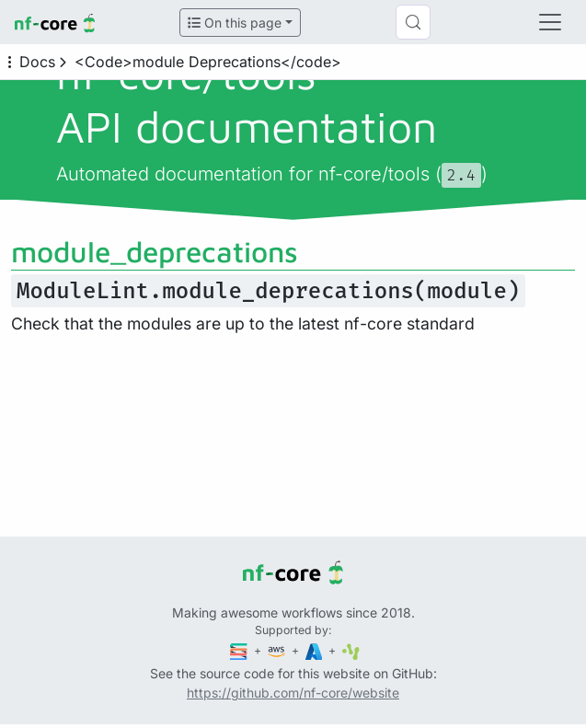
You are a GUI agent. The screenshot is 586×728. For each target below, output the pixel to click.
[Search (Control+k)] (413, 22)
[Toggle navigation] (550, 22)
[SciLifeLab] (351, 650)
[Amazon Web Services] (278, 650)
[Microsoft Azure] (316, 650)
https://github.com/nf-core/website (293, 693)
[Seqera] (240, 650)
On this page (235, 23)
